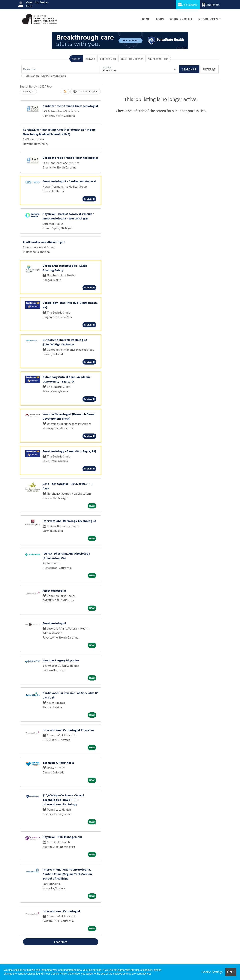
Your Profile (181, 19)
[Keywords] (61, 69)
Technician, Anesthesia (58, 763)
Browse (90, 59)
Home (145, 19)
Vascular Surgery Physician (61, 660)
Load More (61, 942)
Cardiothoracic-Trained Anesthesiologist (70, 106)
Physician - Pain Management (62, 837)
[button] (209, 69)
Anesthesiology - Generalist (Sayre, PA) (69, 451)
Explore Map (108, 59)
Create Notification (85, 91)
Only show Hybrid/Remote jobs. (46, 76)
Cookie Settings (212, 972)
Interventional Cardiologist (61, 911)
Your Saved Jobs (158, 59)
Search (76, 59)
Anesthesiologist (54, 591)
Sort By (27, 91)
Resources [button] (208, 19)
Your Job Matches (132, 59)
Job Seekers (188, 5)
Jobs (160, 19)
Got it (231, 972)
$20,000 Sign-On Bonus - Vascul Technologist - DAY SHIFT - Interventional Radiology (63, 800)
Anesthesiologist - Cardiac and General (69, 181)
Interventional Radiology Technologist (69, 521)
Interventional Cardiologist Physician (68, 730)
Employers (211, 5)
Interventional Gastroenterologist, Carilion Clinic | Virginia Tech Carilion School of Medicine (67, 874)
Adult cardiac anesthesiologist (44, 242)
